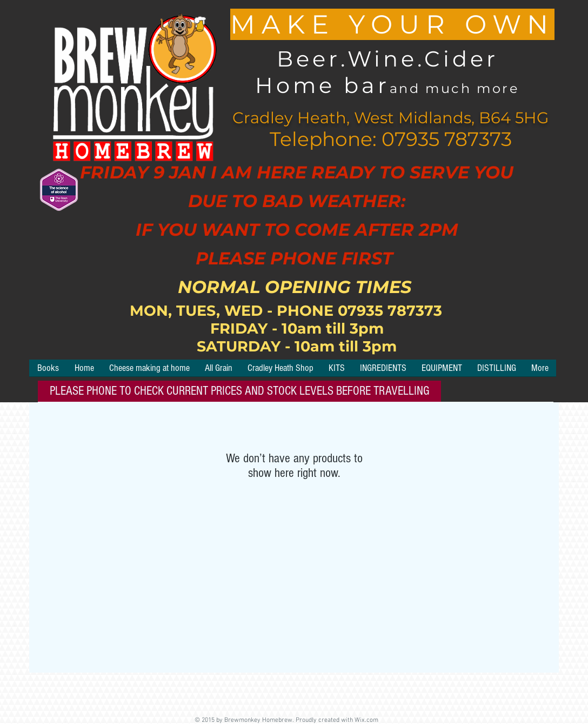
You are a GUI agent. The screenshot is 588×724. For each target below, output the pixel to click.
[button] (337, 371)
